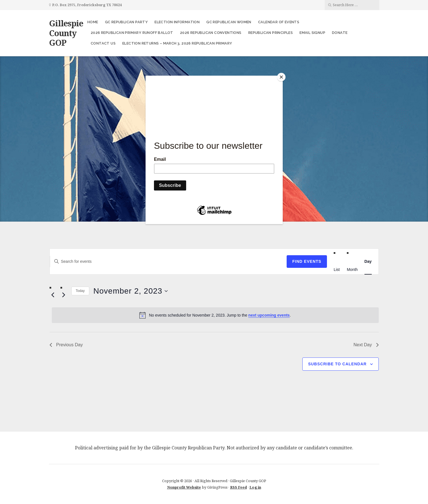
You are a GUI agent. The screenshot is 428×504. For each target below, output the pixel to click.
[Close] (281, 77)
